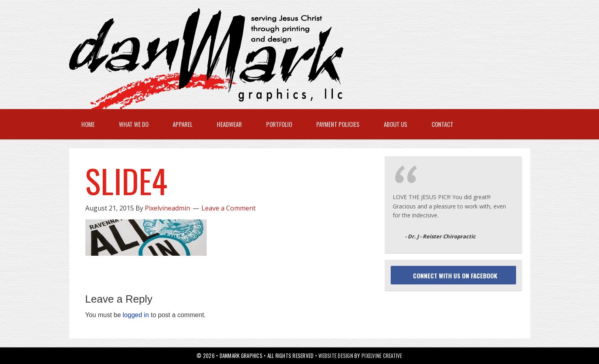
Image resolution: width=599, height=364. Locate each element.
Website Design (336, 356)
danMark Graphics (292, 59)
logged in (136, 315)
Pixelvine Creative (382, 356)
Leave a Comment (229, 208)
